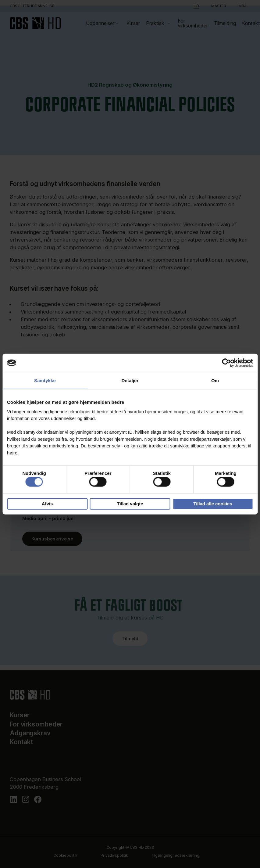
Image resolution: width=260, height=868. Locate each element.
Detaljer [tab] (130, 380)
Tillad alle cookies (213, 504)
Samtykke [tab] (45, 380)
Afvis (47, 504)
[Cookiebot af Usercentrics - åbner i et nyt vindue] (226, 363)
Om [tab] (215, 380)
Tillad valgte (130, 504)
